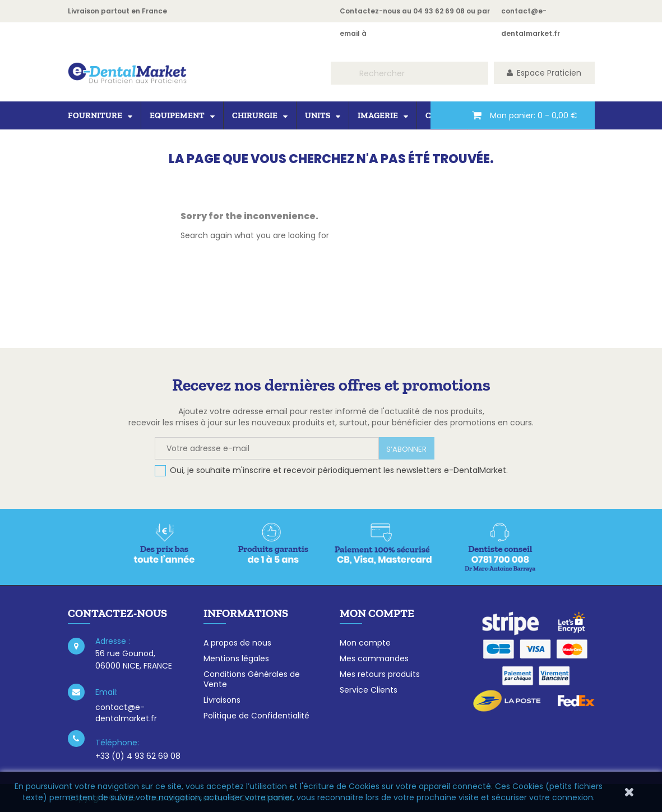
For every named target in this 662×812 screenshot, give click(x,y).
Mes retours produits (380, 674)
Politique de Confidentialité (256, 716)
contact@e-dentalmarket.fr (126, 713)
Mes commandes (374, 658)
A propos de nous (237, 643)
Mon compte (365, 643)
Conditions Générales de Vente (252, 679)
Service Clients (369, 690)
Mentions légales (236, 658)
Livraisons (222, 700)
